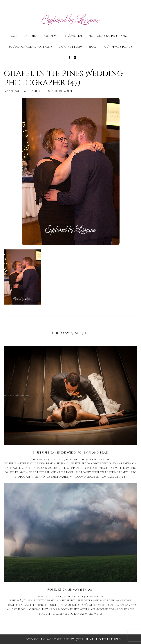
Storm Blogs (93, 597)
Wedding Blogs (97, 460)
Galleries (30, 36)
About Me (51, 36)
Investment (73, 36)
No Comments (64, 91)
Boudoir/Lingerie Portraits (31, 47)
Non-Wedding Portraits (108, 36)
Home (13, 36)
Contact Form (70, 47)
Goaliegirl (36, 91)
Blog (92, 47)
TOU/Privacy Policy (117, 47)
